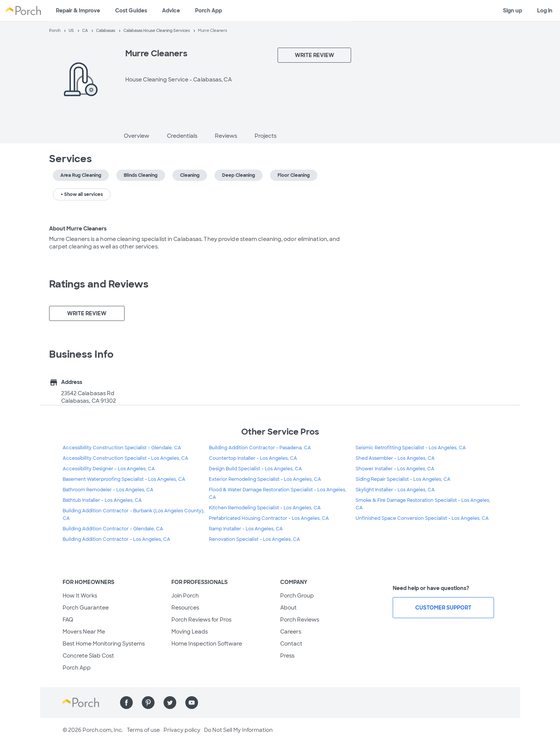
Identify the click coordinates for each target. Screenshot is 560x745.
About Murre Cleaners (78, 229)
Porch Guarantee (86, 608)
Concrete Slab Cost (88, 656)
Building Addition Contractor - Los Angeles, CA (116, 539)
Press (287, 656)
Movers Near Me (84, 632)
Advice (171, 11)
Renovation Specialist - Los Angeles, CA (254, 539)
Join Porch (185, 596)
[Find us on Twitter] (170, 703)
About (288, 608)
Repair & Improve (78, 11)
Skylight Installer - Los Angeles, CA (395, 490)
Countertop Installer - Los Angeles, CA (253, 458)
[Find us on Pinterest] (148, 703)
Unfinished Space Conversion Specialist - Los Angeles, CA (422, 518)
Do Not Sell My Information (238, 730)
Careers (291, 632)
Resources (185, 608)
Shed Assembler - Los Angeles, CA (395, 458)
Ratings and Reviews (99, 284)
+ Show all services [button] (82, 194)
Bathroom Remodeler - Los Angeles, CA (108, 490)
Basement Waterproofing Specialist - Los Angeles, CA (124, 479)
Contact (291, 644)
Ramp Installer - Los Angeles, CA (246, 529)
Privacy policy (182, 730)
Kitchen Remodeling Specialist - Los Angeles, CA (265, 508)
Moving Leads (190, 632)
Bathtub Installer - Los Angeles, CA (102, 500)
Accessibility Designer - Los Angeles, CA (109, 469)
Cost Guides (131, 11)
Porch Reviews (300, 620)
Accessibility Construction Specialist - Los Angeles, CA (125, 458)
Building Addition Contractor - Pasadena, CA (260, 448)
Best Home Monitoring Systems (104, 644)
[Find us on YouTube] (192, 703)
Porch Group (297, 596)
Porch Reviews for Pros (201, 620)
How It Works (80, 596)
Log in (545, 11)
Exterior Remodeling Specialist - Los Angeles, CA (265, 479)
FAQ (68, 620)
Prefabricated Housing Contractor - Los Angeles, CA (269, 518)
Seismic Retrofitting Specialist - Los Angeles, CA (411, 448)
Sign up (513, 11)
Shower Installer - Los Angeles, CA (395, 469)
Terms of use (143, 730)
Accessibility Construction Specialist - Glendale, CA (122, 448)
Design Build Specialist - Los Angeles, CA (255, 469)
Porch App (209, 11)
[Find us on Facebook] (126, 703)
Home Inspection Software (207, 644)
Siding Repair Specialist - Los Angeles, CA (403, 479)
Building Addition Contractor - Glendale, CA (113, 529)
